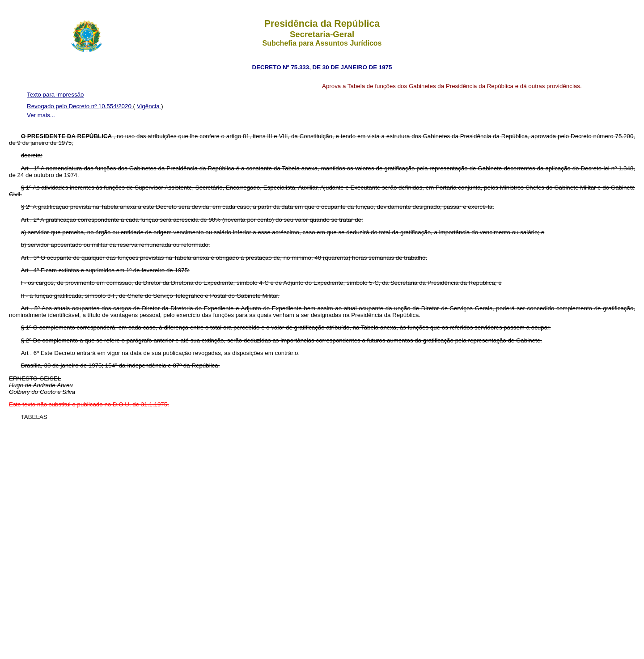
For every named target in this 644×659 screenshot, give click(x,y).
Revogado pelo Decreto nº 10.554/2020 (80, 106)
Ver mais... (41, 115)
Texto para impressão (55, 95)
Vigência (149, 106)
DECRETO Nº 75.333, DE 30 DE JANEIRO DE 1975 (322, 67)
